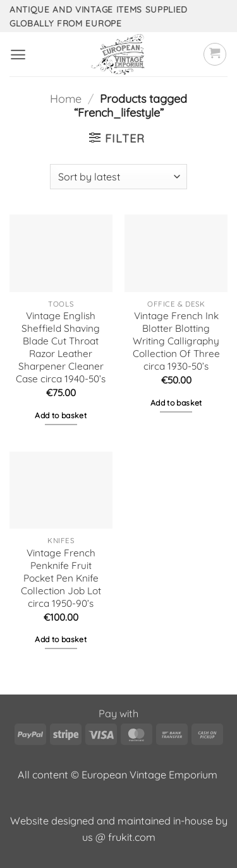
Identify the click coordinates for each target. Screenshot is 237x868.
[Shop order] (118, 177)
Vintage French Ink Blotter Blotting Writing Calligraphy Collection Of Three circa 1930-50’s (176, 341)
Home (66, 99)
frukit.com (132, 837)
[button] (18, 55)
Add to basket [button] (61, 415)
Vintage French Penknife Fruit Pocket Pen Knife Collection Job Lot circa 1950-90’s (61, 578)
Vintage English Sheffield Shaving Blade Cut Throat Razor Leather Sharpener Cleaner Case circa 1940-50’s (61, 347)
